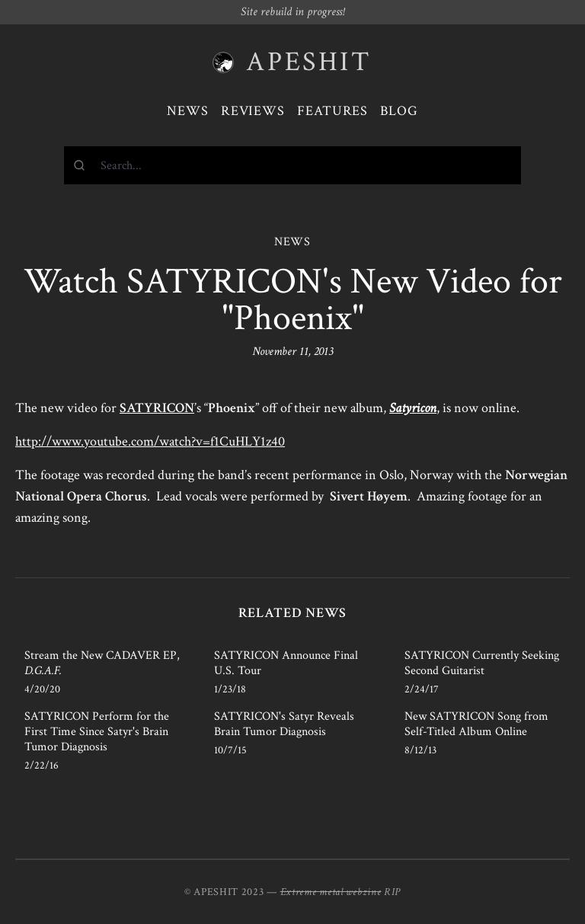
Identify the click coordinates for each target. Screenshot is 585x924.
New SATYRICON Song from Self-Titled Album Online (476, 724)
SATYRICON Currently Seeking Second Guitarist (482, 663)
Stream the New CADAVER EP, (102, 663)
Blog (399, 111)
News (188, 111)
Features (332, 111)
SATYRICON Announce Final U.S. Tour (286, 663)
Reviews (253, 111)
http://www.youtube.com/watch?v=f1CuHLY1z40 (150, 441)
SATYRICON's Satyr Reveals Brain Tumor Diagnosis (284, 724)
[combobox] (292, 165)
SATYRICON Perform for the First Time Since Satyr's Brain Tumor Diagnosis (97, 732)
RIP (392, 892)
